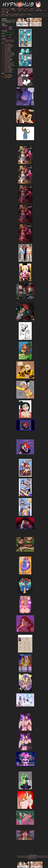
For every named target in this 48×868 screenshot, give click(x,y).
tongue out (7, 69)
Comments (20, 9)
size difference (8, 65)
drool (6, 51)
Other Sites (39, 10)
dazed (6, 49)
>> (46, 857)
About (12, 16)
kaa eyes (7, 56)
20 (34, 857)
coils (6, 48)
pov (6, 61)
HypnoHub (7, 2)
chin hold (7, 47)
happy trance (8, 53)
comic (6, 75)
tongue (6, 68)
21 (37, 857)
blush (6, 44)
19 (31, 857)
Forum (14, 10)
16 (22, 857)
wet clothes (7, 72)
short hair (7, 64)
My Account (5, 9)
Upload (9, 14)
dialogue (7, 76)
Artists (39, 9)
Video (3, 14)
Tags (3, 10)
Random (23, 14)
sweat (6, 67)
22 (40, 857)
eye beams (7, 52)
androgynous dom (9, 41)
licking (6, 57)
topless (6, 71)
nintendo (7, 27)
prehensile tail (8, 63)
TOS (21, 16)
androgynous (8, 40)
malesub (7, 60)
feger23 (7, 37)
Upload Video (16, 14)
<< (31, 855)
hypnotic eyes (8, 55)
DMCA (6, 16)
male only (7, 59)
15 (19, 857)
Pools (8, 10)
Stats (20, 10)
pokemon (7, 29)
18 (28, 857)
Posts (13, 9)
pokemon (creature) (9, 32)
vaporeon (7, 35)
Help (25, 10)
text (6, 77)
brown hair (7, 45)
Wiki (27, 9)
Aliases (32, 9)
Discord (31, 10)
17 (25, 857)
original (6, 28)
